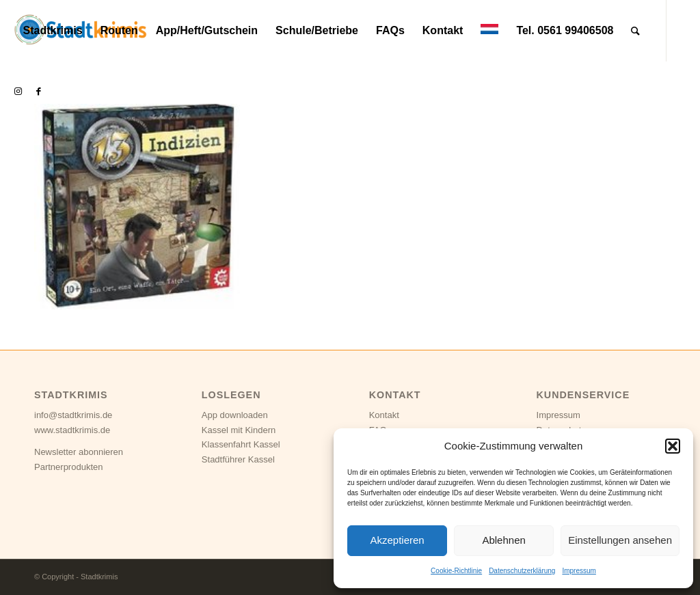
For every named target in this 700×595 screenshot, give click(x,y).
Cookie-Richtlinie (456, 571)
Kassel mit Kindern (239, 430)
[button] (673, 446)
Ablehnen (503, 540)
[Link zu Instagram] (18, 92)
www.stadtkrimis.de (72, 430)
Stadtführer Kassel (238, 459)
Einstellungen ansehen (620, 540)
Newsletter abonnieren (79, 452)
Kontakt (384, 415)
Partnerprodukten (68, 467)
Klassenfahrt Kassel (241, 444)
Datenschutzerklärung (522, 571)
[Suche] (635, 31)
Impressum (579, 571)
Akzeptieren (397, 540)
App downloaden (235, 415)
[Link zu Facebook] (38, 92)
